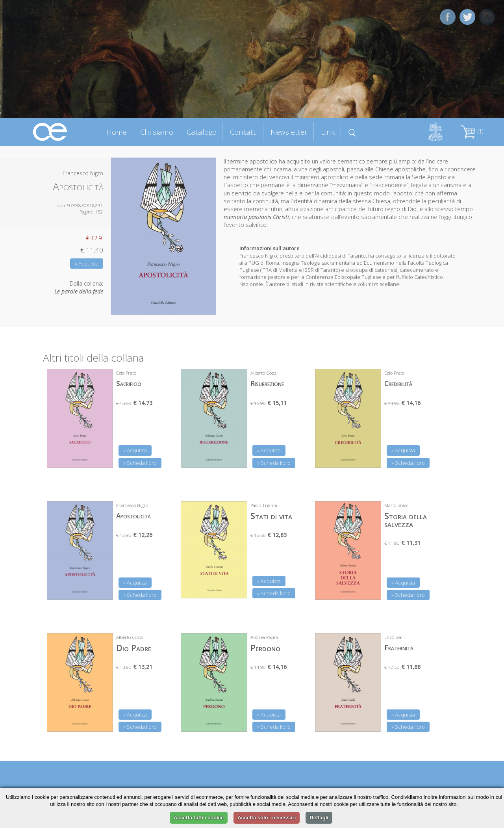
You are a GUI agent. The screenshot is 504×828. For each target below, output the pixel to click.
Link (328, 132)
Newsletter (289, 132)
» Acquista (87, 264)
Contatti (244, 132)
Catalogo (202, 132)
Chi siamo (157, 132)
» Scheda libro (140, 463)
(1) (472, 131)
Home (117, 132)
